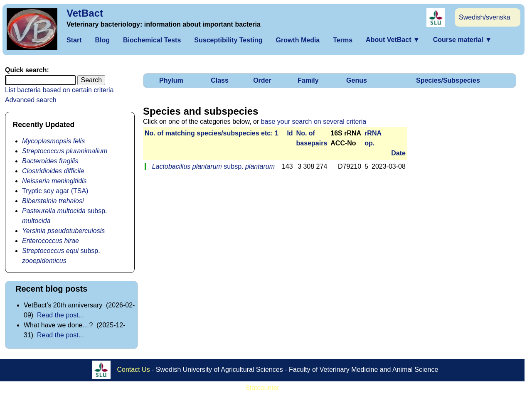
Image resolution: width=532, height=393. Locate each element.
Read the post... (60, 315)
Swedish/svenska (485, 17)
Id (290, 133)
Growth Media (298, 40)
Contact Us (134, 370)
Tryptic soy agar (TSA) (55, 191)
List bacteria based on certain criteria (59, 90)
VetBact (85, 13)
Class (220, 80)
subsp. (213, 166)
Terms (343, 40)
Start (74, 40)
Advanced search (31, 100)
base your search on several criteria (314, 122)
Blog (102, 40)
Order (262, 80)
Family (308, 80)
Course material (462, 40)
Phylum (171, 80)
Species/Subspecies (448, 80)
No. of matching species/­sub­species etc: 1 (212, 133)
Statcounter (262, 388)
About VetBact (393, 40)
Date (398, 153)
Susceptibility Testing (228, 40)
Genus (357, 80)
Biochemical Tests (152, 40)
